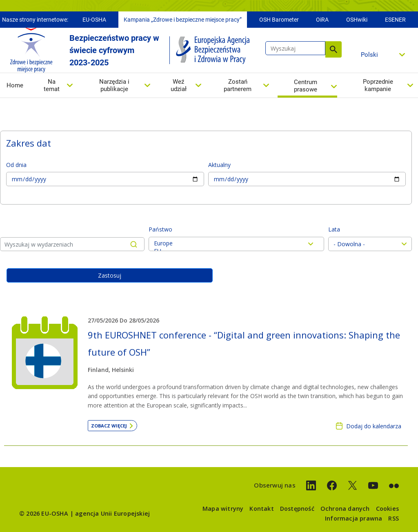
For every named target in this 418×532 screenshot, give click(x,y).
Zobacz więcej (109, 426)
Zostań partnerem (238, 85)
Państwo (160, 229)
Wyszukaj (334, 49)
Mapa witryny (223, 509)
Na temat (52, 85)
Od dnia (16, 165)
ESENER (395, 20)
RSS (394, 518)
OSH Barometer (279, 20)
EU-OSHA (94, 20)
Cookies (387, 509)
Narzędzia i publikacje (114, 85)
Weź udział (179, 85)
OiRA (322, 20)
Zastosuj (110, 275)
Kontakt (261, 509)
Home (15, 85)
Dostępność (297, 509)
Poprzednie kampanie (378, 85)
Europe (236, 243)
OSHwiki (357, 20)
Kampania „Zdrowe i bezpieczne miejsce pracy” (183, 20)
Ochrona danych (345, 509)
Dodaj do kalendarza (374, 426)
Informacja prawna (354, 518)
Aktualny (219, 165)
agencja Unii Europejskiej (112, 513)
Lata (334, 229)
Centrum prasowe (306, 86)
